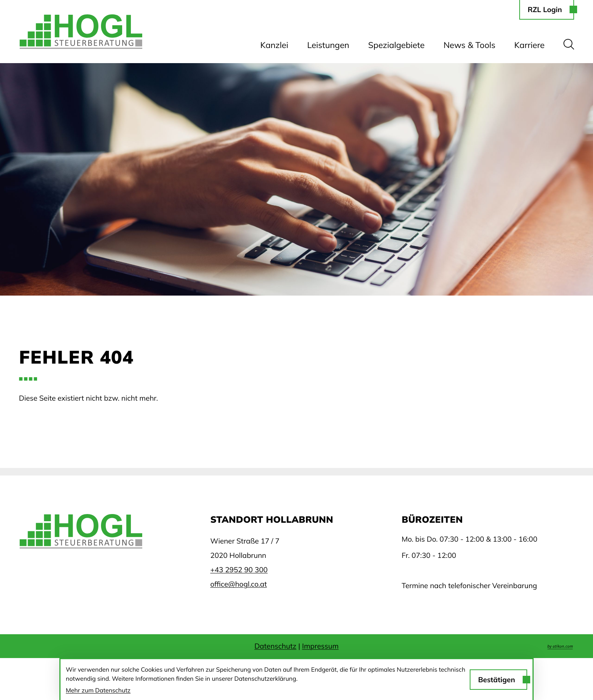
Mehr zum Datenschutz (98, 690)
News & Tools (470, 45)
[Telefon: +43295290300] (239, 570)
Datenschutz (276, 646)
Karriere (529, 45)
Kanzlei (274, 45)
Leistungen (328, 45)
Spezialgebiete (397, 45)
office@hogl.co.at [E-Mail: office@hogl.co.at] (239, 584)
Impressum (321, 646)
